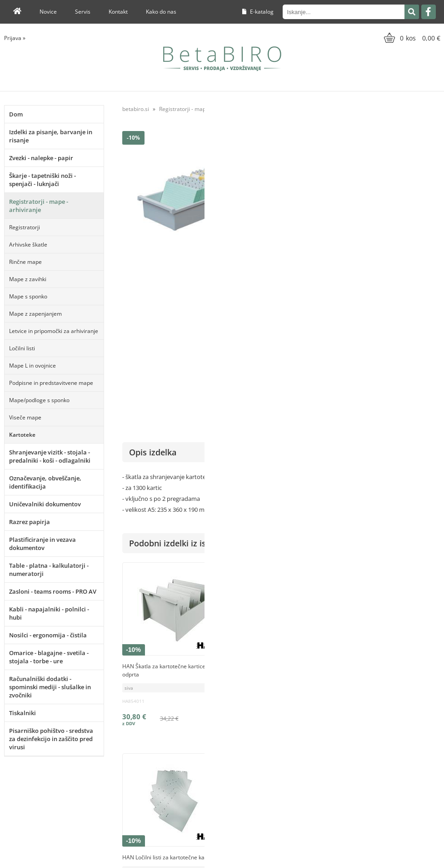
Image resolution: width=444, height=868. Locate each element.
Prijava (15, 38)
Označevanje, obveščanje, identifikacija (45, 482)
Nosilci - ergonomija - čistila (48, 635)
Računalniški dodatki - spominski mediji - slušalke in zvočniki (50, 687)
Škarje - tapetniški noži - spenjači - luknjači (42, 180)
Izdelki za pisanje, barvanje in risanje (51, 136)
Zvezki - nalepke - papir (41, 158)
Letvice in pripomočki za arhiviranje (54, 331)
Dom (16, 114)
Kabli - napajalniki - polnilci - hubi (49, 613)
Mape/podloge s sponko (39, 400)
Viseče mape (25, 417)
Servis (83, 12)
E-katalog (258, 12)
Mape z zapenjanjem (35, 314)
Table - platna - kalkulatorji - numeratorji (49, 570)
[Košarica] (411, 38)
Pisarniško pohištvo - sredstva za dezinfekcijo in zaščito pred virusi (51, 739)
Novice (48, 12)
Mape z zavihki (28, 279)
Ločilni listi (22, 348)
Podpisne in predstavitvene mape (51, 383)
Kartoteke (22, 435)
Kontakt (118, 12)
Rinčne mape (25, 262)
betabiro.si (136, 109)
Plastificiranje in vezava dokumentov (42, 544)
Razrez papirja (30, 522)
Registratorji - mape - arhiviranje (39, 206)
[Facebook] (429, 12)
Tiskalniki (22, 713)
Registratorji (25, 227)
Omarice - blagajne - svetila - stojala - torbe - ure (49, 657)
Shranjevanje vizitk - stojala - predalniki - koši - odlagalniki (50, 456)
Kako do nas (161, 12)
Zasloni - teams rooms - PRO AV (53, 591)
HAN (434, 288)
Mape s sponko (28, 296)
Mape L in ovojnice (32, 366)
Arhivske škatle (28, 245)
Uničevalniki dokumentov (45, 504)
